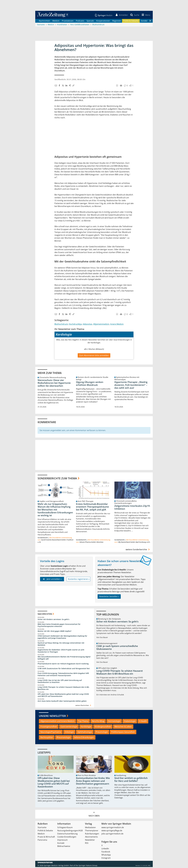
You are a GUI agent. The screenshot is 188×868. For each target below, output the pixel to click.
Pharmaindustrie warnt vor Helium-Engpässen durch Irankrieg (63, 665)
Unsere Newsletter (52, 717)
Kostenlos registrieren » (79, 580)
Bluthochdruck (61, 325)
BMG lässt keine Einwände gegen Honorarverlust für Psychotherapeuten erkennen (59, 626)
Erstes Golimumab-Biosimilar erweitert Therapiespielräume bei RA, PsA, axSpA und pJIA (92, 508)
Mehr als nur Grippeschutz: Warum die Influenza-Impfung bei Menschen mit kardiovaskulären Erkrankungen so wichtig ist (55, 511)
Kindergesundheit (103, 727)
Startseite (42, 828)
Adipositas (87, 325)
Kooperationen (103, 22)
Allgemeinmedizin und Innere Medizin (57, 722)
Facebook (106, 853)
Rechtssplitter (47, 738)
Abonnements (91, 838)
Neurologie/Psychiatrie (51, 733)
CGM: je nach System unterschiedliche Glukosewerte (117, 648)
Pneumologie (102, 733)
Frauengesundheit (49, 727)
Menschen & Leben (123, 727)
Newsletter (90, 841)
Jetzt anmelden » (52, 580)
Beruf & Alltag (98, 722)
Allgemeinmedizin (101, 325)
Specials (90, 22)
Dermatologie (114, 722)
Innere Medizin (117, 325)
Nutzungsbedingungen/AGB (70, 831)
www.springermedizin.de (113, 828)
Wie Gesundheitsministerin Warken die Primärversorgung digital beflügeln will (64, 659)
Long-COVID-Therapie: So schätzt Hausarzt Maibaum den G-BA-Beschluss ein (64, 689)
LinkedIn (105, 850)
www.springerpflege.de (112, 831)
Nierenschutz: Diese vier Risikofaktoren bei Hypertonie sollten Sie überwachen (54, 384)
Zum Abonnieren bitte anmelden (94, 356)
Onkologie (69, 733)
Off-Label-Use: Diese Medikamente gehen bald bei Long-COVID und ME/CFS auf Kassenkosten (63, 696)
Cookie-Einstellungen (67, 838)
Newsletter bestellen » (109, 597)
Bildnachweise (64, 847)
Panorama (42, 841)
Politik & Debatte (131, 22)
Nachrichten (44, 22)
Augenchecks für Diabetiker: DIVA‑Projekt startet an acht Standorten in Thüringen (61, 652)
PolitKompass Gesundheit (123, 733)
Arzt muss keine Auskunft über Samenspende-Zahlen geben (62, 702)
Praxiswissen (68, 22)
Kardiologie (86, 727)
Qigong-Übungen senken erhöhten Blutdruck (90, 384)
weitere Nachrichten (84, 706)
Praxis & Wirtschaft (46, 838)
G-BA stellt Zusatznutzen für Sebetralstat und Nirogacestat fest (64, 669)
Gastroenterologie (69, 727)
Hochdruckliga (75, 325)
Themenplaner (92, 831)
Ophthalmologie (85, 733)
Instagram (106, 859)
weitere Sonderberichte (138, 550)
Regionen (117, 22)
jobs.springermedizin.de (112, 835)
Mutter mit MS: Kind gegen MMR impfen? (54, 632)
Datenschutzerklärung (67, 835)
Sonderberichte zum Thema (57, 479)
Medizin (56, 22)
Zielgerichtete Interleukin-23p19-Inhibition (132, 508)
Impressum (62, 841)
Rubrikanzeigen (92, 835)
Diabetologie (130, 722)
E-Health (143, 722)
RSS (87, 844)
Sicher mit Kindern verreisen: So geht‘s (53, 620)
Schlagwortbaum (65, 828)
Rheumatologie (63, 738)
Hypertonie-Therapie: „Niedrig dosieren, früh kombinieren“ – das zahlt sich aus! (131, 386)
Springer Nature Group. (88, 866)
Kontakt (61, 844)
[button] (145, 15)
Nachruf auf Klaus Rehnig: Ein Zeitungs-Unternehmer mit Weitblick (61, 645)
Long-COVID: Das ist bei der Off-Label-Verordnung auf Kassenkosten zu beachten (60, 682)
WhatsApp (106, 856)
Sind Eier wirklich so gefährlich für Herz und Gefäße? (131, 780)
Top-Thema (83, 722)
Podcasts (80, 22)
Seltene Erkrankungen (84, 738)
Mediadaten (90, 828)
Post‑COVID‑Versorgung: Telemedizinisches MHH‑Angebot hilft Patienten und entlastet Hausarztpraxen (63, 675)
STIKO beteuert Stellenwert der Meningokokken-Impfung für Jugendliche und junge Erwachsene (62, 638)
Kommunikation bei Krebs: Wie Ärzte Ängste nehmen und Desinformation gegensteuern (93, 782)
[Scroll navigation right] (150, 22)
